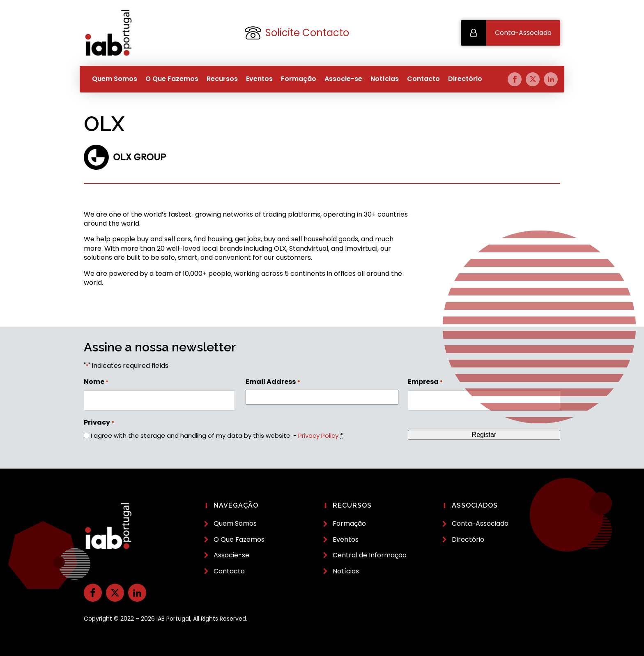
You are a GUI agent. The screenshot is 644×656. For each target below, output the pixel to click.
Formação (299, 79)
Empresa (425, 382)
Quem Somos (115, 79)
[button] (511, 33)
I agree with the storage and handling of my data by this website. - (217, 435)
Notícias (385, 79)
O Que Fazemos (172, 79)
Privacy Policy (318, 435)
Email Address (273, 382)
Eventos (259, 79)
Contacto (423, 79)
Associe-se (343, 79)
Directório (465, 79)
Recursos (222, 79)
